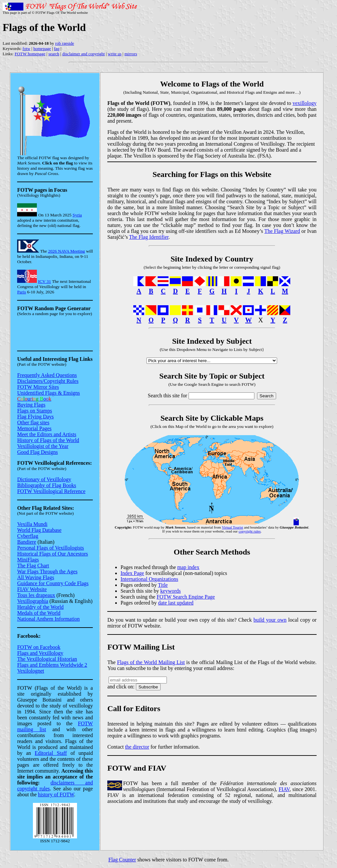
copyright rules (250, 531)
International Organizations (149, 579)
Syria (77, 215)
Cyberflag (28, 536)
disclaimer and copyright (83, 54)
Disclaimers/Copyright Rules (48, 381)
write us (115, 54)
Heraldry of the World (40, 607)
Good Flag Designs (38, 452)
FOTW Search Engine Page (186, 597)
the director (137, 747)
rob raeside (65, 43)
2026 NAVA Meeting (66, 251)
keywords (170, 591)
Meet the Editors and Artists (47, 434)
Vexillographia (33, 601)
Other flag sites (33, 422)
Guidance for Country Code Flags (53, 583)
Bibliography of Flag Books (47, 485)
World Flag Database (39, 530)
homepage (42, 49)
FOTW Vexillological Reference (51, 491)
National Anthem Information (48, 619)
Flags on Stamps (35, 411)
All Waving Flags (36, 577)
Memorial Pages (34, 428)
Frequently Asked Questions (47, 375)
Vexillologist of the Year (43, 446)
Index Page (132, 573)
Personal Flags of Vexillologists (51, 548)
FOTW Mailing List (141, 647)
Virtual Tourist (233, 527)
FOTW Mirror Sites (38, 387)
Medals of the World (39, 613)
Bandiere (27, 542)
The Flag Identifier (149, 237)
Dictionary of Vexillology (44, 479)
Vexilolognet (31, 671)
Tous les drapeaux (36, 595)
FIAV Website (32, 589)
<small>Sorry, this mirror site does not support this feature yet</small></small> (55, 335)
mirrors (131, 54)
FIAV (284, 789)
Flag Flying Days (35, 417)
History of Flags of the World (48, 440)
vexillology (305, 103)
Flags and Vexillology (40, 653)
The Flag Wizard (282, 231)
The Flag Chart (33, 566)
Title (163, 585)
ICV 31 (45, 281)
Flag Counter (122, 860)
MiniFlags (28, 560)
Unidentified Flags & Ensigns (49, 393)
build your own (270, 620)
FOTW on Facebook (39, 647)
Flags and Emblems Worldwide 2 (52, 665)
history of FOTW (56, 794)
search (54, 54)
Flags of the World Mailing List (151, 662)
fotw (26, 49)
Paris (22, 292)
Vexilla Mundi (32, 524)
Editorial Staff (51, 753)
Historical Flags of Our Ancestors (52, 554)
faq (57, 49)
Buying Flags (31, 405)
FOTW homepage (30, 54)
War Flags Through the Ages (47, 571)
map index (188, 567)
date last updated (176, 603)
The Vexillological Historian (47, 659)
